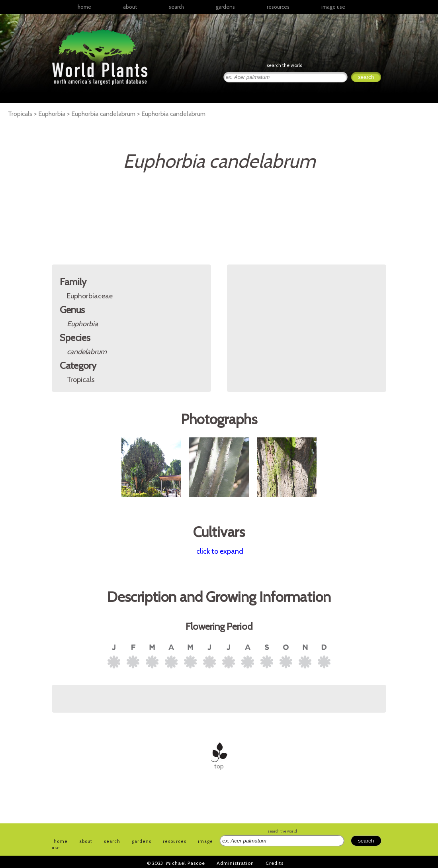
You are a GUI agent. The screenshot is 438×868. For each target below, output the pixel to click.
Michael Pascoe (186, 863)
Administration (235, 863)
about (130, 7)
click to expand (220, 551)
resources (175, 841)
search (176, 7)
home (84, 7)
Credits (275, 863)
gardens (225, 7)
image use (333, 7)
